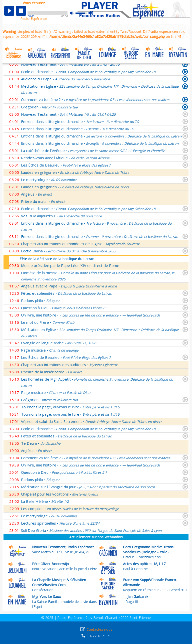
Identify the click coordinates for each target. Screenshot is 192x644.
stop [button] (21, 11)
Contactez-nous (99, 629)
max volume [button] (91, 13)
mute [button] (74, 13)
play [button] (9, 11)
